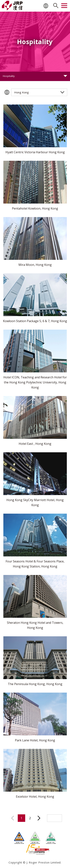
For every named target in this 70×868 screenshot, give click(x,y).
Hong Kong (21, 92)
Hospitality (9, 76)
